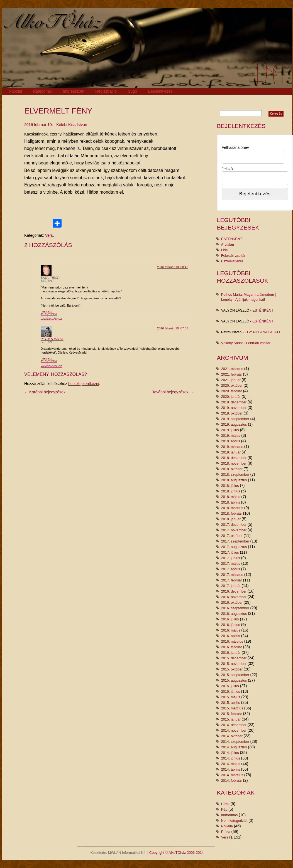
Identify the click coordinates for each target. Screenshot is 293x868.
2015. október (232, 669)
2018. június (231, 491)
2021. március (232, 369)
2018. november (234, 463)
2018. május (231, 497)
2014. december (234, 725)
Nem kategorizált (234, 821)
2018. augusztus (234, 480)
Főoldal (16, 91)
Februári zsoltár (233, 256)
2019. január (231, 452)
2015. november (234, 664)
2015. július (230, 686)
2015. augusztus (234, 680)
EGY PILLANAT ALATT (263, 332)
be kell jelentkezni (84, 384)
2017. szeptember (235, 541)
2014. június (231, 758)
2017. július (230, 553)
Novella (227, 826)
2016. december (234, 591)
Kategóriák (42, 91)
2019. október (232, 413)
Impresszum (74, 91)
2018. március (232, 508)
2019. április (231, 441)
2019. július (230, 430)
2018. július (230, 486)
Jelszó (227, 169)
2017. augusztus (234, 547)
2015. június (231, 692)
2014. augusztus (234, 747)
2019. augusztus (234, 425)
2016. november (234, 597)
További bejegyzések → (173, 392)
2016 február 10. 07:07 (173, 328)
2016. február (232, 647)
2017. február (232, 580)
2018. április (231, 502)
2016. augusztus (234, 614)
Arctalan (228, 245)
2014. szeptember (235, 742)
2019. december (234, 402)
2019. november (234, 408)
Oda (224, 250)
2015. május (231, 697)
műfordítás (229, 815)
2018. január (231, 519)
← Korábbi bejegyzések (45, 392)
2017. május (231, 564)
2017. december (234, 525)
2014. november (234, 731)
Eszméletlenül (232, 261)
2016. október (232, 603)
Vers (49, 235)
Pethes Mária (52, 339)
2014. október (232, 736)
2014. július (230, 753)
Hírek (225, 804)
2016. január (231, 653)
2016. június (231, 625)
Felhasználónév (235, 147)
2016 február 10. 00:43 (173, 267)
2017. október (232, 536)
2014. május (231, 764)
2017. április (231, 569)
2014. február (232, 781)
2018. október (232, 469)
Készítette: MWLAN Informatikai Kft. (119, 853)
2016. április (231, 636)
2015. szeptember (235, 675)
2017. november (234, 530)
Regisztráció (106, 91)
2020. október (232, 386)
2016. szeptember (235, 608)
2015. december (234, 658)
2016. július (230, 619)
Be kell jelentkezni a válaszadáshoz (51, 315)
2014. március (232, 775)
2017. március (232, 575)
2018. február (232, 514)
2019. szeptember (235, 419)
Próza (226, 832)
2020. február (232, 391)
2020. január (231, 397)
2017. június (231, 558)
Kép (224, 810)
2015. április (231, 703)
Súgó (132, 91)
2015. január (231, 719)
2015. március (232, 708)
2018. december (234, 458)
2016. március (232, 642)
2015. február (232, 714)
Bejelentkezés (160, 91)
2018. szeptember (235, 475)
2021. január (231, 380)
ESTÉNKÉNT (232, 239)
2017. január (231, 586)
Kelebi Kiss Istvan (72, 125)
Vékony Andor (232, 343)
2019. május (231, 436)
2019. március (232, 447)
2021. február (232, 374)
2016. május (231, 630)
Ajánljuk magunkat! (250, 300)
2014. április (231, 770)
